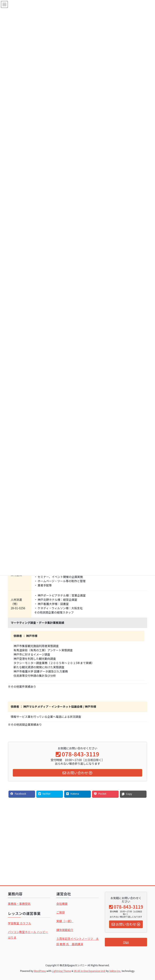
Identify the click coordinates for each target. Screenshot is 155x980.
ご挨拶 (61, 912)
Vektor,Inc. (115, 971)
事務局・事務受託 (19, 904)
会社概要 (62, 904)
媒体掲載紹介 (65, 930)
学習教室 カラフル (19, 923)
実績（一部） (65, 921)
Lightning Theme (61, 971)
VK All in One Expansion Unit (90, 971)
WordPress (40, 971)
